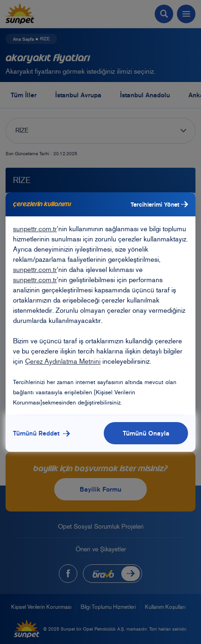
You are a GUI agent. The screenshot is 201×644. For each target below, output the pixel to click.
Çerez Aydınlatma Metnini (63, 361)
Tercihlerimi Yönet (159, 204)
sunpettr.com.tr (35, 229)
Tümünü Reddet (41, 433)
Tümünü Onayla (146, 433)
